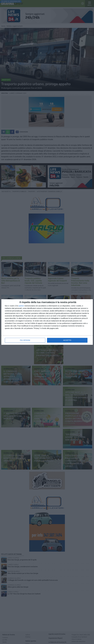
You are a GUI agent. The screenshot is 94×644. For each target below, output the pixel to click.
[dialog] (47, 322)
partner (21, 306)
